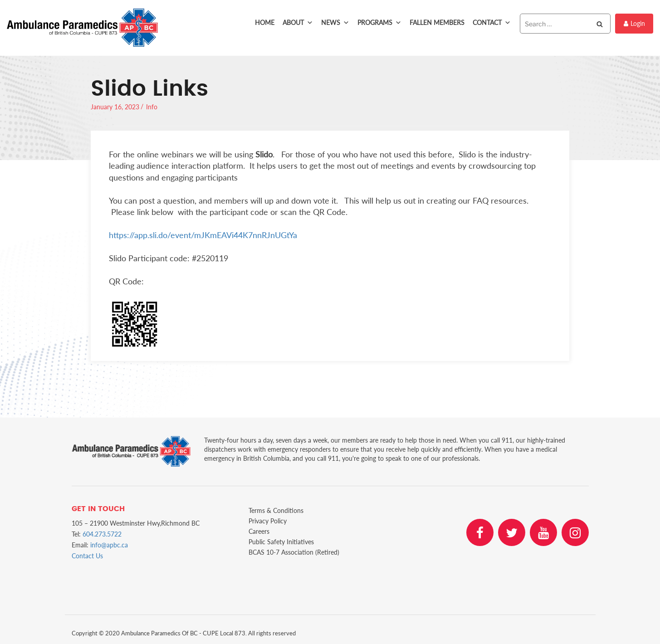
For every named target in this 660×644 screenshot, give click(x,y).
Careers (259, 531)
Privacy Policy (268, 521)
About (298, 23)
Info (152, 107)
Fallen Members (437, 22)
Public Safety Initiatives (281, 542)
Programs (379, 23)
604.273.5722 (102, 534)
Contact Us (87, 556)
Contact (492, 23)
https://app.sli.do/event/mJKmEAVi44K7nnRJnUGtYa (203, 235)
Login (634, 23)
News (335, 23)
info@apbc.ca (109, 545)
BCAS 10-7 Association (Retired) (294, 552)
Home (265, 22)
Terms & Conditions (276, 510)
